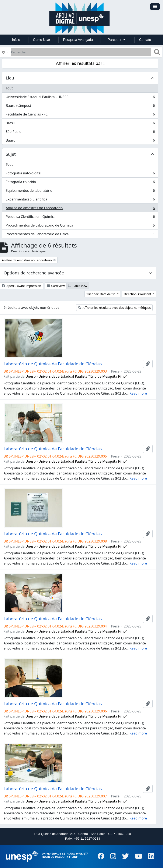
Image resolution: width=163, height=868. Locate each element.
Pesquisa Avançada (78, 40)
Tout (9, 88)
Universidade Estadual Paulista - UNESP (80, 98)
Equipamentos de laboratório (80, 191)
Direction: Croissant (138, 294)
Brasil (80, 124)
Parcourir (115, 40)
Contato (145, 40)
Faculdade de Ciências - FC (80, 115)
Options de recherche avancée (34, 273)
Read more (138, 393)
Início (16, 40)
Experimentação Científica (80, 200)
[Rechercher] (81, 52)
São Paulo (80, 133)
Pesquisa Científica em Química (80, 218)
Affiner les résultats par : (80, 63)
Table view (78, 286)
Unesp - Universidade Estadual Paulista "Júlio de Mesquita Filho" (76, 376)
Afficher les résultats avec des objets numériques (115, 308)
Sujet (11, 154)
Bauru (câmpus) (80, 106)
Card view (56, 286)
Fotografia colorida (80, 183)
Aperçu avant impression (22, 286)
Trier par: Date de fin (101, 294)
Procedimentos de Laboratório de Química (80, 226)
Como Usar (42, 40)
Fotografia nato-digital (80, 174)
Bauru (80, 141)
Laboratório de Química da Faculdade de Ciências (53, 364)
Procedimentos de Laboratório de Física (80, 235)
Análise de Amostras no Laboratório (80, 209)
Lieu (10, 78)
